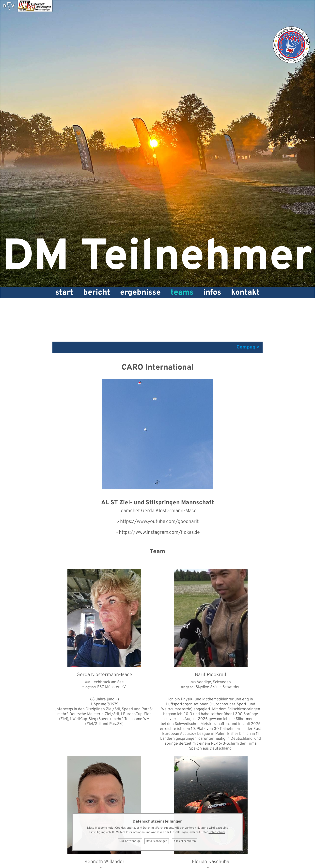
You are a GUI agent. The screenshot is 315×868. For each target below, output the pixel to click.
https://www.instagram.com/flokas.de (159, 533)
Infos (212, 293)
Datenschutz (217, 832)
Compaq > (248, 347)
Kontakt (245, 293)
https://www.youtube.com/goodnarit (159, 522)
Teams (182, 293)
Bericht (97, 293)
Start (64, 293)
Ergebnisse (140, 293)
